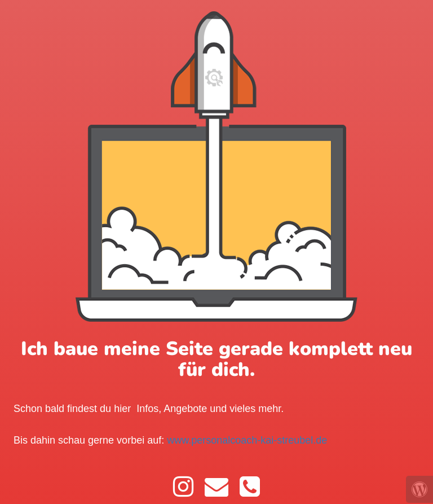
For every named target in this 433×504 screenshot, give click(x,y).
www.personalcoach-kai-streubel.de (247, 440)
